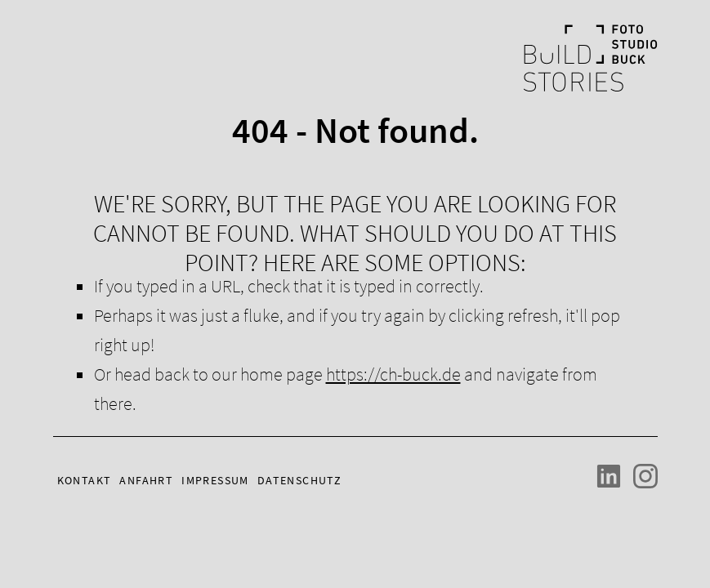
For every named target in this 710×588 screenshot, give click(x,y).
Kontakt (85, 480)
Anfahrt (146, 480)
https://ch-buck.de (393, 374)
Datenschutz (299, 480)
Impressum (215, 480)
